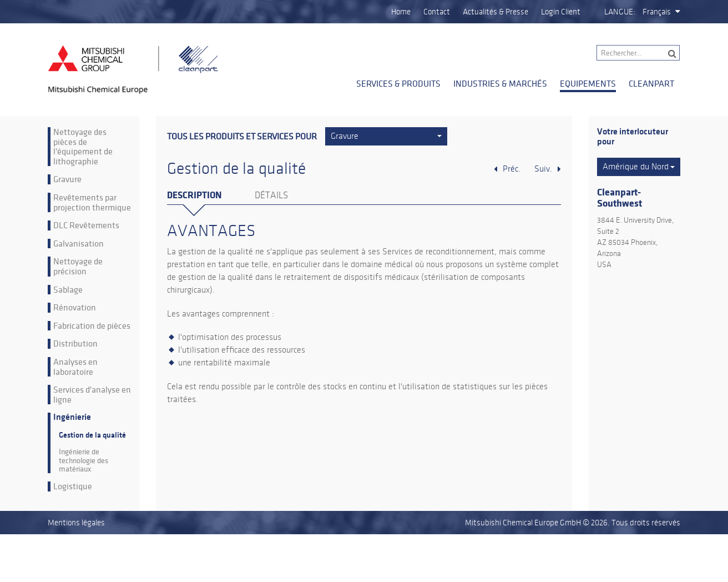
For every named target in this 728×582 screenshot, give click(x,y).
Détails (271, 195)
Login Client (561, 12)
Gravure (67, 179)
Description (194, 195)
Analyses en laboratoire (75, 367)
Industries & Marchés (500, 83)
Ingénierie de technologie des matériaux (84, 460)
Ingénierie (72, 417)
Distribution (75, 344)
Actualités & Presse (496, 12)
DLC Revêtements (86, 225)
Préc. (512, 169)
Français (657, 12)
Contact (437, 12)
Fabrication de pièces (92, 326)
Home (401, 12)
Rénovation (75, 308)
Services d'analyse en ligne (92, 395)
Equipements (588, 83)
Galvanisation (79, 244)
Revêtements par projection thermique (92, 202)
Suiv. (543, 169)
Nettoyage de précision (78, 266)
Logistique (73, 486)
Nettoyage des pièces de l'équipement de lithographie (83, 147)
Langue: (620, 12)
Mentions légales (76, 523)
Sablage (68, 290)
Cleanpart (651, 83)
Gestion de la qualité (92, 435)
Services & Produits (398, 83)
